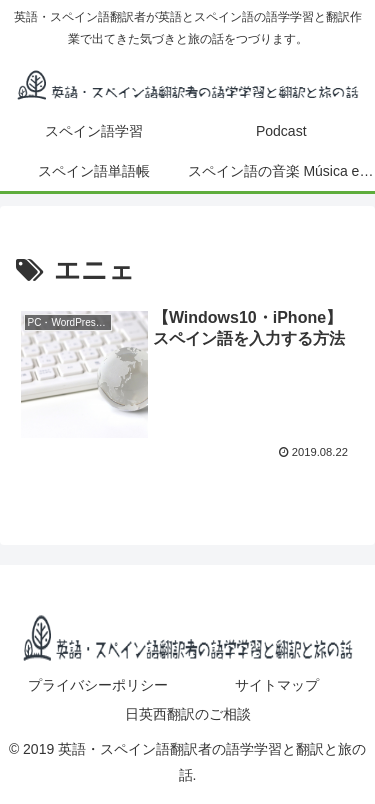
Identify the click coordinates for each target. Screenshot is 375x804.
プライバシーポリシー (98, 685)
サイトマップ (277, 685)
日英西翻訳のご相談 (188, 714)
